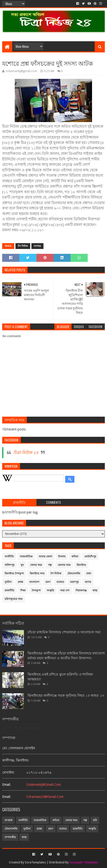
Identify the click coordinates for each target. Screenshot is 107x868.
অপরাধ (8, 820)
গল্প (50, 565)
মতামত (60, 582)
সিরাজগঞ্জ (81, 591)
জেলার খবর (64, 565)
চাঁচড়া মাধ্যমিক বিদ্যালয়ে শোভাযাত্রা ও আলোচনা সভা (64, 632)
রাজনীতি (9, 591)
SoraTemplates (35, 862)
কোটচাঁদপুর (90, 557)
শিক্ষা (23, 591)
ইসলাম (62, 557)
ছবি (95, 820)
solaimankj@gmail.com (44, 785)
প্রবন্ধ (20, 582)
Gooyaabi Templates (84, 862)
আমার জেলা (45, 557)
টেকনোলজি (74, 574)
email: (7, 785)
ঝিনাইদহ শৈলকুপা (14, 574)
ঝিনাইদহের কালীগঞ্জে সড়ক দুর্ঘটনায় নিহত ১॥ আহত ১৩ (66, 695)
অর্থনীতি (9, 557)
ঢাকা (89, 574)
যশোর (88, 582)
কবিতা (75, 557)
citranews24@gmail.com (45, 797)
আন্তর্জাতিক (26, 557)
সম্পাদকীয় (10, 837)
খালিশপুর (10, 565)
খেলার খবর (36, 565)
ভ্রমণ (48, 582)
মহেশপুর (74, 582)
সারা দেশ (65, 591)
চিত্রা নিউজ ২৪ (26, 453)
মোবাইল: (8, 772)
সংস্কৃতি (50, 591)
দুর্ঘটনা (8, 582)
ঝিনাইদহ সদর (37, 574)
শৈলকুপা (36, 591)
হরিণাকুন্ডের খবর (14, 599)
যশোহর (37, 246)
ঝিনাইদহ (81, 565)
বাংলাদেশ (34, 582)
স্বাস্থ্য (95, 591)
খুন (22, 565)
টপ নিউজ (23, 246)
